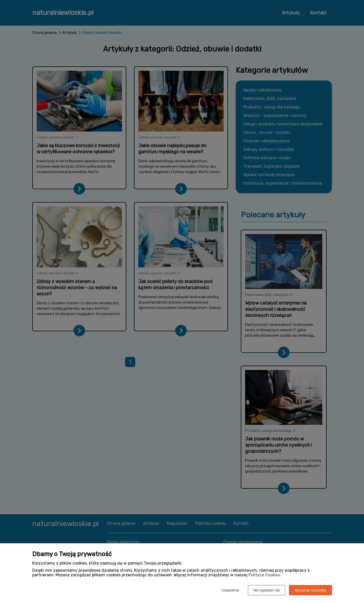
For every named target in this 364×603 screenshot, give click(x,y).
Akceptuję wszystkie (310, 590)
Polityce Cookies (264, 575)
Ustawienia (230, 590)
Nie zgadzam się (267, 590)
